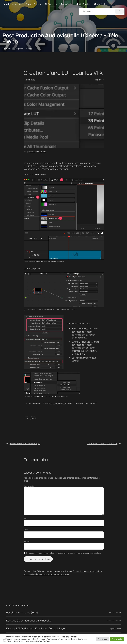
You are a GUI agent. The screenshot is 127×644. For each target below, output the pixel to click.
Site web (27, 541)
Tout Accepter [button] (117, 639)
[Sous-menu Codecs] (51, 4)
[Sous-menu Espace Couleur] (34, 4)
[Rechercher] (119, 11)
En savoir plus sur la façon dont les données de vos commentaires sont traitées (63, 573)
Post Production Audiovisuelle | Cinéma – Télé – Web (60, 38)
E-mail (27, 530)
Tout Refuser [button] (103, 639)
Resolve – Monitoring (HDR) (22, 612)
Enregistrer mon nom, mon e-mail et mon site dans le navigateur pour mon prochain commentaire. (64, 553)
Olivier (33, 151)
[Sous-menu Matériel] (100, 4)
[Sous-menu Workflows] (67, 4)
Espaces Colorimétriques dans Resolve (29, 621)
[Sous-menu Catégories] (84, 4)
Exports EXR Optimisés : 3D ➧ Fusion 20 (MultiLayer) (36, 628)
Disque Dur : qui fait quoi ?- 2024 (102, 443)
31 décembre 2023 (114, 621)
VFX (45, 151)
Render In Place (59, 163)
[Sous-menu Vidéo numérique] (13, 4)
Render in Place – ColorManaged (25, 443)
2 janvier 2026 (115, 628)
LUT (41, 151)
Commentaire (29, 486)
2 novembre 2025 (114, 612)
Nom (26, 518)
